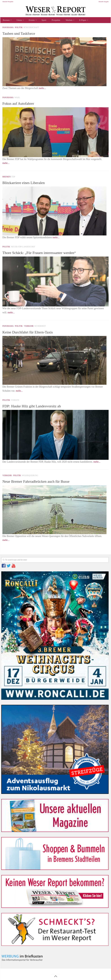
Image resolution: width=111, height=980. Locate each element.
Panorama (8, 29)
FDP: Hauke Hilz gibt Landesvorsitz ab (38, 407)
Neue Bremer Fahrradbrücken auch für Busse (43, 482)
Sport (41, 21)
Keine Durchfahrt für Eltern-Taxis (33, 333)
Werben (64, 21)
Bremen (6, 21)
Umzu (18, 21)
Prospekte (52, 21)
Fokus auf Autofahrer (22, 104)
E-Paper (77, 21)
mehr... (42, 89)
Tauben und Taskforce (22, 34)
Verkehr (29, 327)
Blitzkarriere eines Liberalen (28, 184)
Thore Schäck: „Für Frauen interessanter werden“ (47, 254)
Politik (19, 29)
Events (30, 21)
